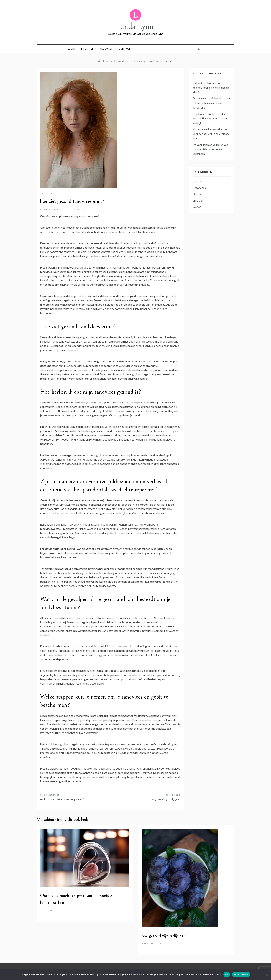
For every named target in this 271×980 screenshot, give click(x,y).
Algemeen (106, 49)
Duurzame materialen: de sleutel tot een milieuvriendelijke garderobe (212, 103)
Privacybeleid (241, 974)
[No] (267, 974)
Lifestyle (89, 49)
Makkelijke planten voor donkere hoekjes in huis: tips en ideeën (211, 88)
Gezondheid (48, 193)
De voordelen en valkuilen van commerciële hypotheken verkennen (210, 149)
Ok (227, 974)
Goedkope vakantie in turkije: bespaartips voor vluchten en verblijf (210, 118)
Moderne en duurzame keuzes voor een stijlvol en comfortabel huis (211, 134)
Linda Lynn (136, 26)
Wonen (73, 49)
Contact (126, 49)
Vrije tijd (198, 200)
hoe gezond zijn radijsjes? (165, 799)
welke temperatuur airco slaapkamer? (62, 799)
